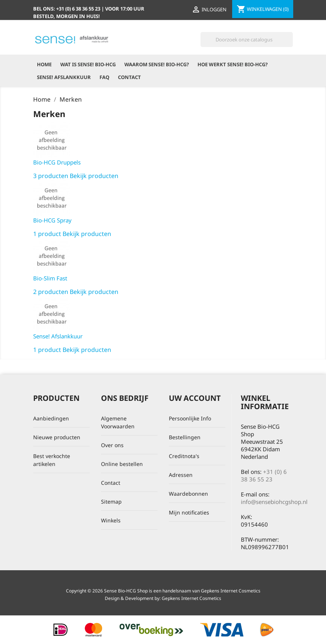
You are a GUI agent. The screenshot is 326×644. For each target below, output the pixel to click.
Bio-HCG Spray (52, 220)
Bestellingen (185, 437)
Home (44, 64)
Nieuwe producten (57, 437)
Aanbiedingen (51, 418)
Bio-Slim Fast (50, 278)
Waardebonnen (188, 494)
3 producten (51, 176)
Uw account (195, 398)
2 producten (51, 292)
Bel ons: (67, 9)
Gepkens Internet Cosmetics (191, 598)
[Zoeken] (247, 40)
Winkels (111, 520)
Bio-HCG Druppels (57, 162)
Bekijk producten (94, 176)
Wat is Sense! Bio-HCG (88, 64)
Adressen (181, 475)
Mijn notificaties (189, 512)
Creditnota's (184, 456)
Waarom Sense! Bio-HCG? (157, 64)
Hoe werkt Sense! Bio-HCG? (233, 64)
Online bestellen (122, 464)
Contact (129, 77)
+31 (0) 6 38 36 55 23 (264, 475)
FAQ (104, 77)
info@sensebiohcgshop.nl (274, 502)
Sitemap (111, 502)
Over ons (112, 445)
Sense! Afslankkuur (64, 77)
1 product (47, 234)
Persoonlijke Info (190, 418)
